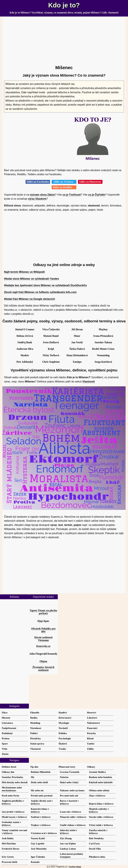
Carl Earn (94, 843)
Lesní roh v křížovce (71, 812)
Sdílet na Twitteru (64, 182)
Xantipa (77, 362)
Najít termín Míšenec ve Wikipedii (24, 272)
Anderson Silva (25, 349)
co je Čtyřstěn (97, 195)
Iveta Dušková (51, 342)
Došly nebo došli (39, 782)
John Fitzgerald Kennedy (43, 654)
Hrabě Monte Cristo (103, 349)
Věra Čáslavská (51, 329)
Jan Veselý (77, 342)
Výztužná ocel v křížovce (44, 833)
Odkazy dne (8, 772)
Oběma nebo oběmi (99, 790)
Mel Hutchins (9, 843)
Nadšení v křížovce (41, 817)
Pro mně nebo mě (69, 796)
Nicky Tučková (51, 355)
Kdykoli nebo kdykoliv (101, 782)
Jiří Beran (77, 329)
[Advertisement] (64, 40)
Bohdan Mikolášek (41, 772)
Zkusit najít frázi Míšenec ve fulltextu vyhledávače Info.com (40, 292)
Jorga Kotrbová (103, 362)
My (33, 777)
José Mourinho (39, 849)
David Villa (95, 849)
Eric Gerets (8, 857)
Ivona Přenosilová (103, 336)
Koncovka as (43, 646)
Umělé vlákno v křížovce (73, 825)
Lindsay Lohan (68, 849)
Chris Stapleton (51, 362)
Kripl (51, 349)
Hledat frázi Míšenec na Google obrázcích (30, 299)
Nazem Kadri (38, 838)
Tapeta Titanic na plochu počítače (43, 612)
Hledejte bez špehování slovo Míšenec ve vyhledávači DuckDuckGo (45, 285)
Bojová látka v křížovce (101, 804)
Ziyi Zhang (66, 838)
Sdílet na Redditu (64, 187)
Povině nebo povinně (42, 796)
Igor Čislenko (38, 857)
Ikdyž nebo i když (69, 782)
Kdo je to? (64, 5)
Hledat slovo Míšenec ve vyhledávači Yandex (31, 279)
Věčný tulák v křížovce (101, 825)
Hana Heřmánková (77, 355)
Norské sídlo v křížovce (101, 817)
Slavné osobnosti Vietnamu (43, 639)
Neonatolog (103, 355)
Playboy (103, 329)
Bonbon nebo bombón (100, 777)
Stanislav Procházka (12, 777)
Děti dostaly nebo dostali (15, 782)
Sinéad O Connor (25, 329)
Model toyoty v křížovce (14, 817)
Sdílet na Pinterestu (90, 182)
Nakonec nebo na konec (72, 790)
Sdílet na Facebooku (38, 182)
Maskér (25, 355)
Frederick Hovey (11, 849)
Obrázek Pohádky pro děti (43, 630)
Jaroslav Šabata (103, 342)
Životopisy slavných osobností (43, 669)
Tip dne (34, 767)
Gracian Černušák (70, 772)
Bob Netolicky (96, 838)
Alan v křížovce (97, 796)
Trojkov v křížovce (41, 825)
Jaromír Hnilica (97, 772)
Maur (77, 336)
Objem (43, 661)
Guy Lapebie (38, 843)
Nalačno (64, 777)
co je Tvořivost (72, 195)
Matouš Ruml (51, 336)
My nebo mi (37, 790)
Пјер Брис (43, 621)
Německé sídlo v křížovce (73, 817)
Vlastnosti (89, 382)
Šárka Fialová (77, 349)
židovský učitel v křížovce (69, 832)
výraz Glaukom (37, 199)
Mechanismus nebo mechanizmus (12, 789)
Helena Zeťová (25, 336)
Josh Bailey (8, 838)
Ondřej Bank (25, 342)
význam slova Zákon (42, 195)
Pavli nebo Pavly (10, 796)
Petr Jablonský (25, 362)
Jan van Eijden (68, 843)
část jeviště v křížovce (13, 812)
